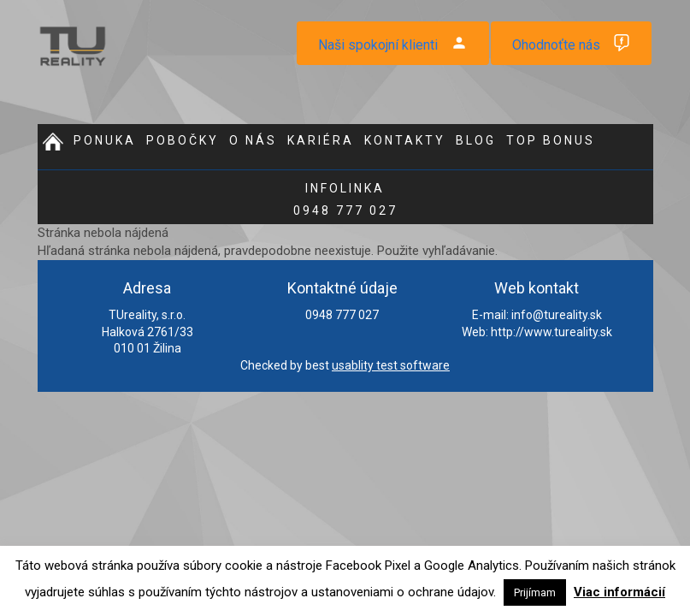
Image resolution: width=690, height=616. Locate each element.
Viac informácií (619, 592)
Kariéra (321, 140)
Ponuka (105, 140)
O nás (253, 140)
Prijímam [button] (535, 592)
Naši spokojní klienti (378, 45)
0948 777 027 (345, 199)
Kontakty (405, 140)
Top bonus (551, 140)
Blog (476, 140)
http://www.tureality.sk (551, 332)
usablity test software (391, 365)
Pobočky (183, 140)
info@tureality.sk (557, 315)
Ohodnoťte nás (556, 45)
